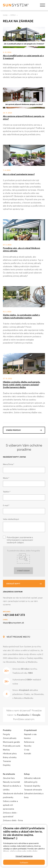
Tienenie (7, 761)
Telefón (7, 491)
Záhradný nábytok (32, 778)
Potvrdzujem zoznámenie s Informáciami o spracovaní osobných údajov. (20, 540)
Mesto (6, 478)
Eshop (27, 774)
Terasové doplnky (32, 785)
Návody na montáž (11, 782)
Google (36, 715)
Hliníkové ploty (10, 753)
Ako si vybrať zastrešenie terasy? (19, 174)
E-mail (6, 505)
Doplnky (7, 765)
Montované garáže (11, 742)
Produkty (7, 730)
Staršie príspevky (14, 430)
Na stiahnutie (9, 774)
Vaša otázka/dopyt (11, 519)
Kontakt (28, 753)
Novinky (28, 746)
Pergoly (6, 734)
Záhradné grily (31, 782)
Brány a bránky (10, 757)
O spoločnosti (30, 730)
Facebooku (23, 715)
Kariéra (27, 738)
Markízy (6, 749)
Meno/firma (8, 464)
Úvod (5, 15)
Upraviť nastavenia (24, 856)
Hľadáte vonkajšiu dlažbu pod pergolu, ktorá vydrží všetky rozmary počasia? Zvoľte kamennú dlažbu (22, 385)
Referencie (29, 742)
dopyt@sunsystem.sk (13, 622)
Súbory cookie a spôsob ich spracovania (10, 805)
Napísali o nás (30, 734)
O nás (27, 749)
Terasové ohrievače (33, 789)
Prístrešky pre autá (12, 746)
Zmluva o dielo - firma (13, 820)
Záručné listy (9, 778)
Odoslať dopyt (13, 584)
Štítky (13, 15)
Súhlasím (24, 862)
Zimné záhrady (10, 738)
